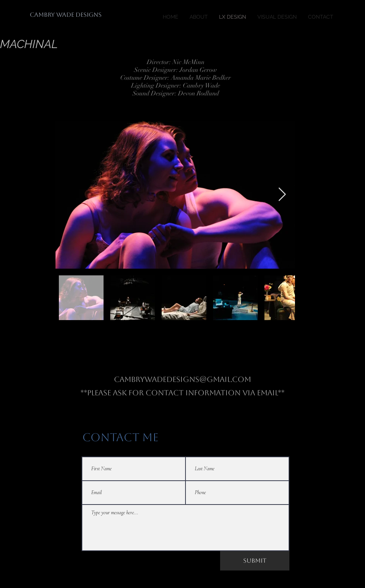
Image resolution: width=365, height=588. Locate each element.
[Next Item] (282, 195)
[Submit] (255, 561)
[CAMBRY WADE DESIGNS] (66, 15)
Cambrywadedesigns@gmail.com (182, 379)
